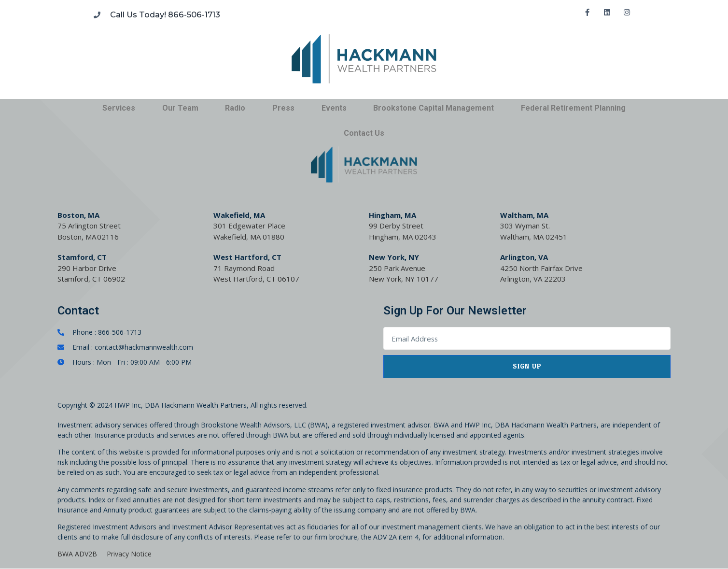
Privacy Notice (129, 554)
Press (283, 108)
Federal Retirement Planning (573, 108)
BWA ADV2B (77, 554)
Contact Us (364, 133)
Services (119, 108)
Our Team (180, 108)
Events (334, 108)
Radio (235, 108)
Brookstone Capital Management (434, 108)
